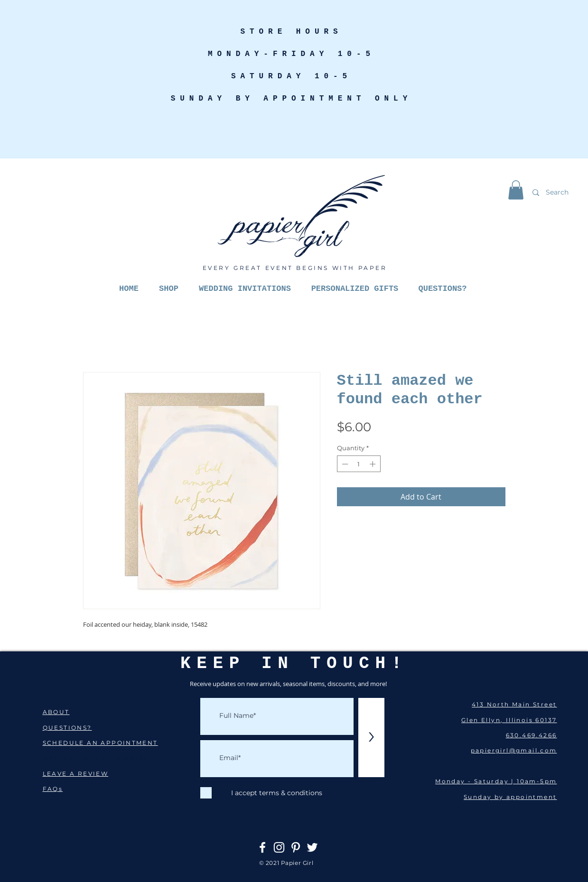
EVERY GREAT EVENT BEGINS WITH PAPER (295, 268)
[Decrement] (344, 464)
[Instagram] (279, 847)
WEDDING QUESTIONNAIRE (96, 758)
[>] (371, 738)
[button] (516, 190)
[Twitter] (312, 847)
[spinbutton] (359, 464)
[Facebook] (262, 847)
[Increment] (373, 464)
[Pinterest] (296, 847)
